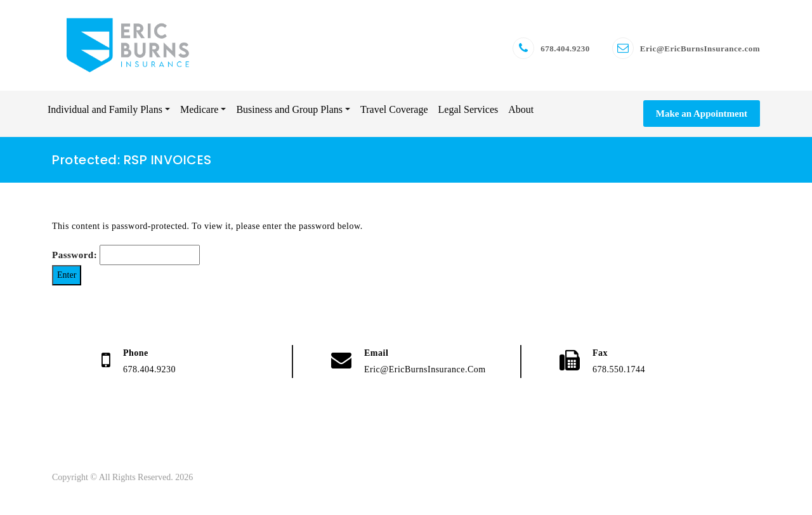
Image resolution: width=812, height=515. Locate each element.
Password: (126, 261)
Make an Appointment (702, 119)
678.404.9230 (565, 51)
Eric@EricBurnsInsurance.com (700, 51)
